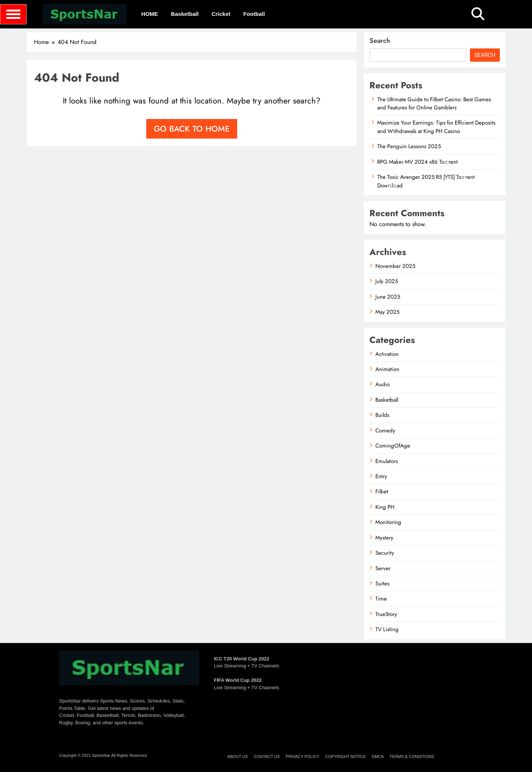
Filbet (382, 492)
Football (254, 14)
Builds (382, 415)
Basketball (185, 14)
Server (383, 568)
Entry (381, 476)
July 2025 (387, 281)
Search (380, 41)
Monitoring (388, 522)
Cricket (221, 14)
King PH (385, 507)
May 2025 (387, 312)
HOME (150, 14)
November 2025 (395, 266)
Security (385, 553)
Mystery (384, 538)
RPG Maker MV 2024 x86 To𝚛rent (417, 162)
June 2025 (388, 297)
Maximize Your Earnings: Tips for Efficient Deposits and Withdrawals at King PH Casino (436, 127)
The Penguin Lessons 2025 (409, 146)
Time (381, 599)
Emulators (387, 461)
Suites (382, 584)
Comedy (385, 431)
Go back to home (192, 129)
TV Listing (387, 629)
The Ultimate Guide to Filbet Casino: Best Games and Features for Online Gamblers (434, 103)
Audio (383, 384)
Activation (387, 354)
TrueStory (386, 614)
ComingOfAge (393, 446)
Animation (387, 369)
